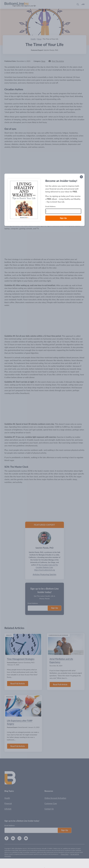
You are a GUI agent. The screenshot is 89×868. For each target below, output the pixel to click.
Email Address (51, 206)
